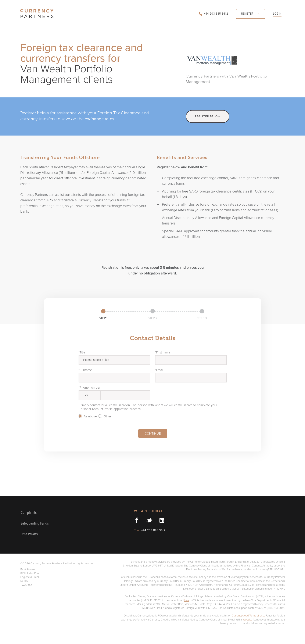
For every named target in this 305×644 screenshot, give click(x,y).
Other (106, 416)
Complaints (30, 513)
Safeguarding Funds (32, 528)
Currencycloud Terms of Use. (255, 628)
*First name (163, 352)
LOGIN (276, 14)
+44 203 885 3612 (204, 14)
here (193, 609)
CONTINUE (153, 433)
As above (88, 416)
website (280, 632)
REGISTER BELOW (209, 116)
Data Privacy (31, 543)
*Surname (86, 370)
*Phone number (90, 387)
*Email (160, 370)
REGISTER (246, 14)
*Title (82, 352)
